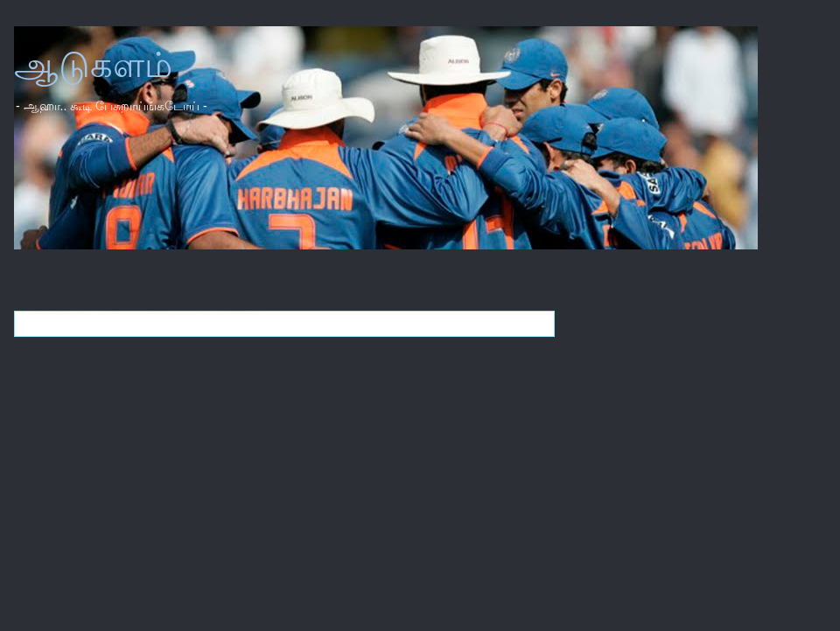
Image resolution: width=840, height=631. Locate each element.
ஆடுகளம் (93, 65)
